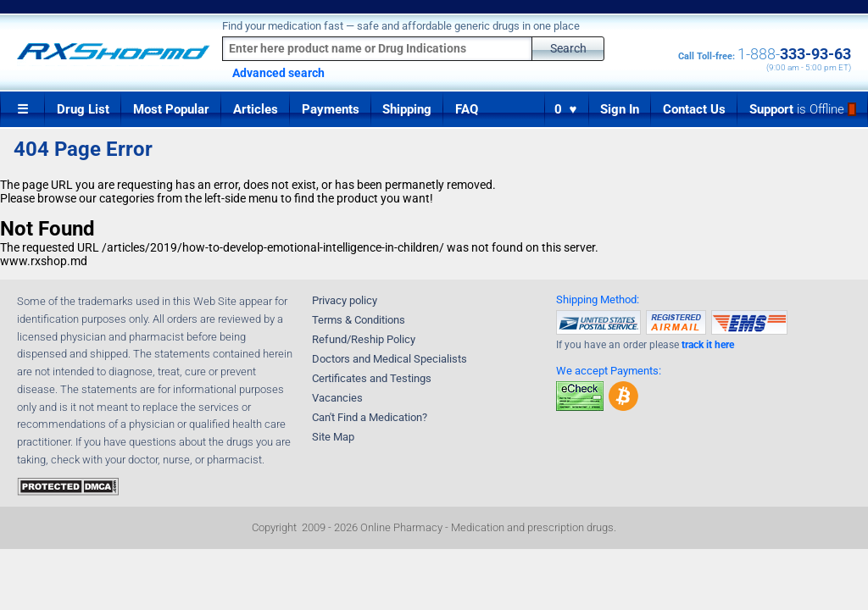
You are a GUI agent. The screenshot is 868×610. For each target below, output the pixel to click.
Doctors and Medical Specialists (389, 359)
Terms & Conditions (359, 320)
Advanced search (278, 73)
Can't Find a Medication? (370, 417)
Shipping (407, 109)
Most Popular (171, 109)
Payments (331, 109)
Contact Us (694, 109)
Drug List (83, 109)
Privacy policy (345, 300)
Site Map (333, 437)
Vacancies (337, 398)
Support (803, 109)
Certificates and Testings (372, 378)
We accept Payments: (609, 371)
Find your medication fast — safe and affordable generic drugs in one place (401, 26)
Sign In (620, 109)
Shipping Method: (598, 299)
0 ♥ (566, 109)
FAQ (467, 109)
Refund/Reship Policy (364, 339)
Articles (256, 109)
